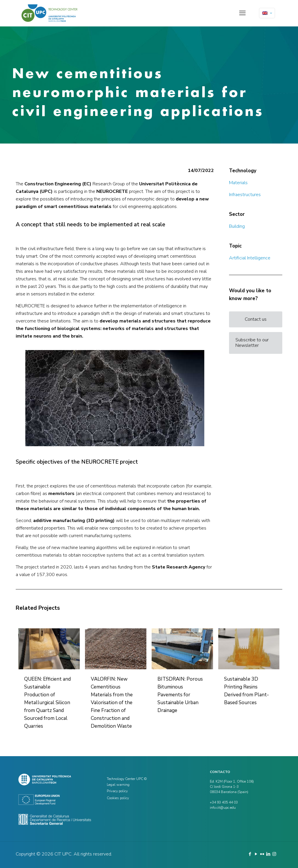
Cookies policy (118, 798)
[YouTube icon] (256, 854)
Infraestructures (245, 195)
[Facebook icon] (250, 854)
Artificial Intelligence (250, 258)
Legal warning (118, 785)
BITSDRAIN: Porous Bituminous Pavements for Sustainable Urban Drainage (180, 695)
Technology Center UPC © (127, 779)
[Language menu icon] (267, 13)
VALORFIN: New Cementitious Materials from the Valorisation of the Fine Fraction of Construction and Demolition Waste (112, 703)
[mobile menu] (242, 13)
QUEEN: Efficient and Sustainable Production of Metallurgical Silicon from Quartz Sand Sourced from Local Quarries (47, 703)
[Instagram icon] (274, 854)
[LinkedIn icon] (268, 854)
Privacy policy (117, 791)
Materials (238, 183)
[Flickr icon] (262, 854)
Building (237, 226)
